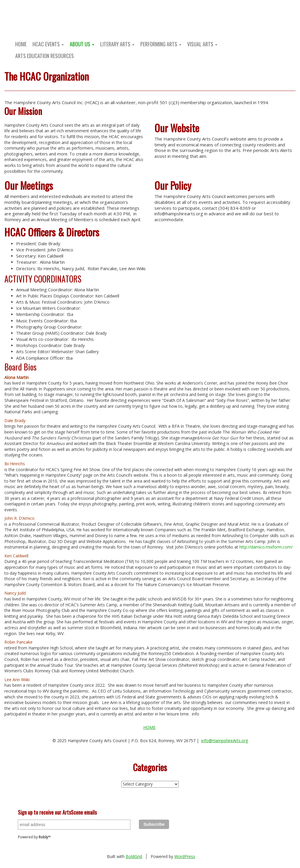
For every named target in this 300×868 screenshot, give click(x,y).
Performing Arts (161, 44)
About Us (82, 44)
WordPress (185, 856)
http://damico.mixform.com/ (266, 547)
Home (21, 44)
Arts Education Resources (45, 56)
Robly (43, 837)
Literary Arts (117, 44)
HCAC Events (48, 44)
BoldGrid (134, 856)
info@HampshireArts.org (225, 741)
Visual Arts (202, 44)
